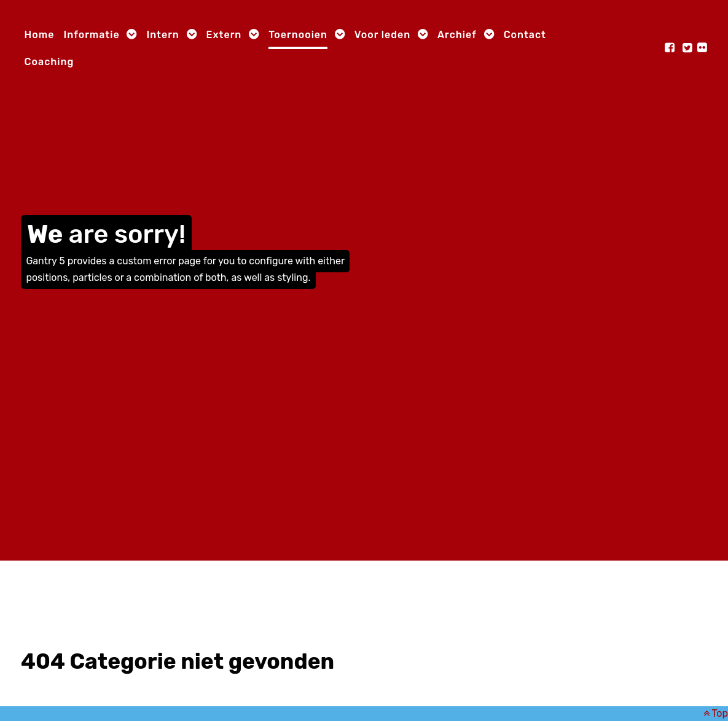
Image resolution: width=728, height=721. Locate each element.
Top (716, 713)
